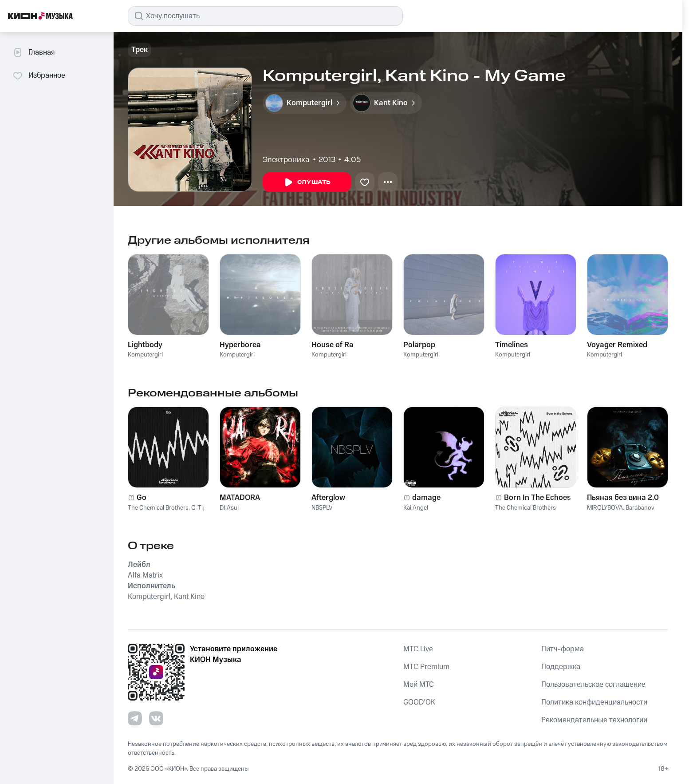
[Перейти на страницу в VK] (156, 718)
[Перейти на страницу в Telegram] (135, 718)
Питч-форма (563, 649)
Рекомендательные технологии (594, 720)
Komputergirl (145, 355)
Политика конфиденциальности (594, 702)
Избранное (39, 75)
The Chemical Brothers (158, 508)
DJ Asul (229, 508)
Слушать (307, 182)
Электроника (286, 160)
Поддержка (561, 667)
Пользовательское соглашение (593, 685)
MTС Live (418, 649)
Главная (33, 52)
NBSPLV (322, 508)
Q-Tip (199, 508)
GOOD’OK (419, 702)
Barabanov (640, 508)
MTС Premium (426, 667)
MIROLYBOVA (605, 508)
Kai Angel (416, 508)
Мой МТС (419, 685)
